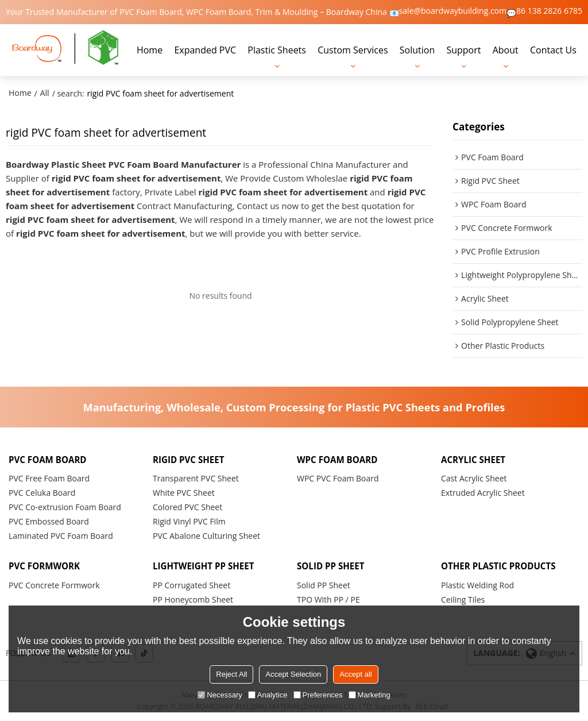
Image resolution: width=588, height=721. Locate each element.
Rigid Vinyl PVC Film (189, 521)
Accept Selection (293, 674)
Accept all (355, 674)
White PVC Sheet (184, 493)
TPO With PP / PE (328, 599)
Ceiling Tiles (463, 599)
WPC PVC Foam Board (338, 478)
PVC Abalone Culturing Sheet (206, 536)
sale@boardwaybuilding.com (453, 11)
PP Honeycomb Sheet (193, 599)
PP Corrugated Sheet (192, 585)
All (45, 93)
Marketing (370, 695)
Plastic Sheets (277, 50)
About (506, 50)
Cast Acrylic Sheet (474, 478)
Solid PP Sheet (324, 585)
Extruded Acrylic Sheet (483, 493)
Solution (417, 50)
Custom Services (353, 50)
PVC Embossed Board (49, 521)
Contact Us (553, 50)
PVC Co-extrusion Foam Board (65, 507)
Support (463, 50)
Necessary (220, 695)
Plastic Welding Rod (477, 585)
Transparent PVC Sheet (196, 478)
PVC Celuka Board (42, 493)
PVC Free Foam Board (49, 478)
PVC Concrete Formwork (54, 585)
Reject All (231, 674)
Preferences (318, 695)
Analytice (268, 695)
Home (150, 50)
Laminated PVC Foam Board (61, 536)
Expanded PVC (205, 50)
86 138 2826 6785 (549, 11)
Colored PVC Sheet (187, 507)
